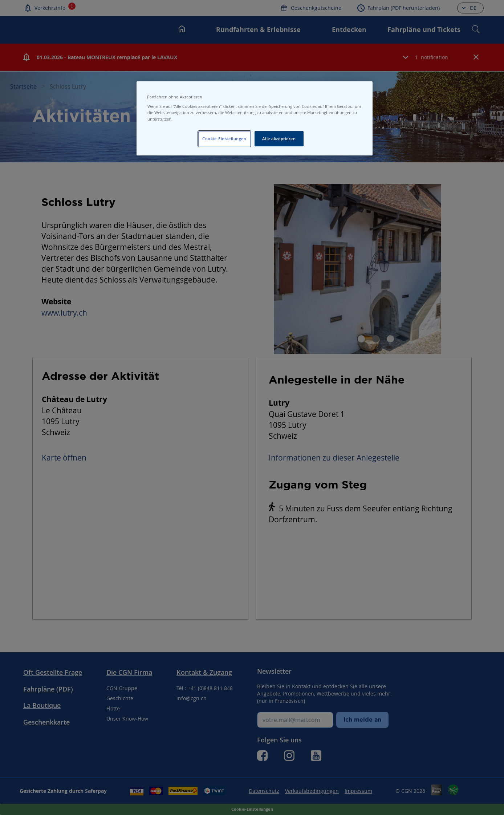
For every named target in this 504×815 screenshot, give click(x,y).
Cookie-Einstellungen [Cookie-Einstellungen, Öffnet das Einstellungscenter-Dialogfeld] (224, 139)
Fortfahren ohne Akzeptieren (175, 97)
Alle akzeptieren (279, 139)
